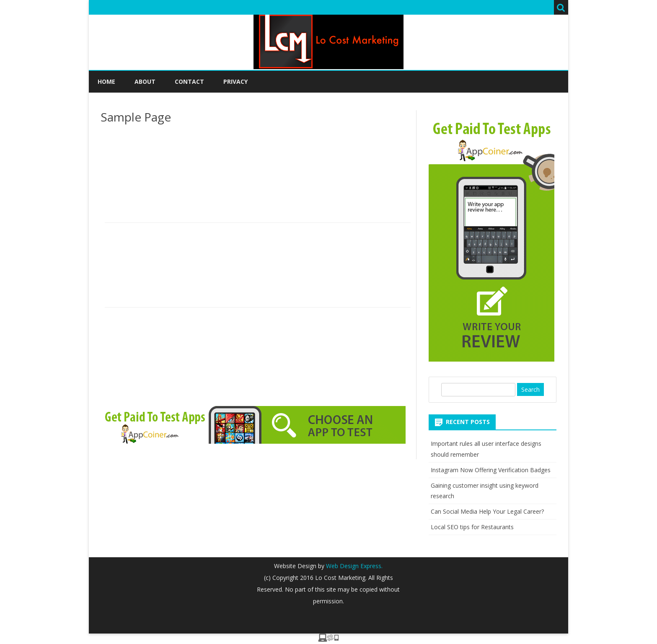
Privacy (235, 81)
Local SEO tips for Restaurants (472, 527)
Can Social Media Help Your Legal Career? (487, 511)
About (145, 81)
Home (106, 81)
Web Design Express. (353, 566)
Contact (189, 81)
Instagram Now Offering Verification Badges (491, 470)
